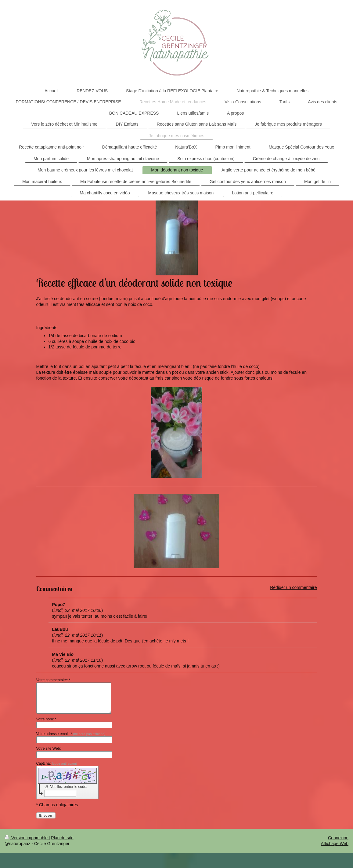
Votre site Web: (49, 748)
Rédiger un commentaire (293, 587)
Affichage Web (335, 844)
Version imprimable (27, 838)
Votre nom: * (46, 719)
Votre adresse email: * (71, 734)
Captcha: (57, 763)
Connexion (338, 838)
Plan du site (62, 838)
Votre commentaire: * (53, 680)
